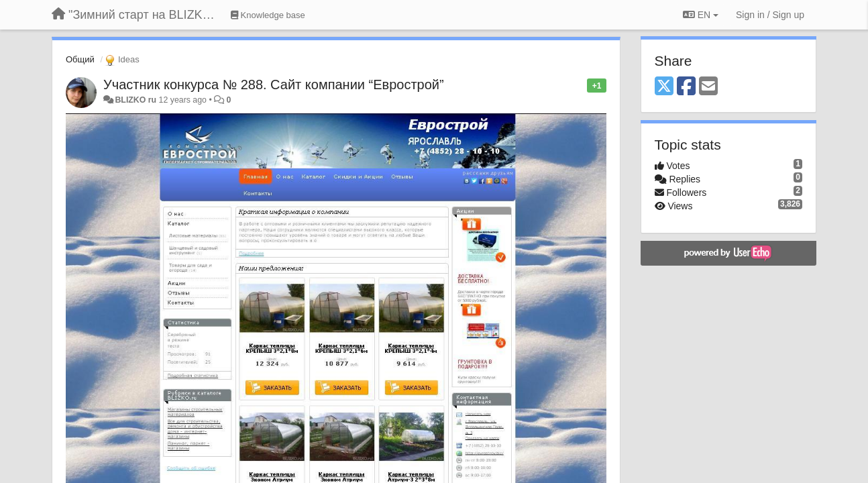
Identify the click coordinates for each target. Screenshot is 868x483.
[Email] (708, 87)
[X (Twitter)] (664, 87)
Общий (80, 59)
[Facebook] (686, 87)
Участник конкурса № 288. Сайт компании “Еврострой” (274, 85)
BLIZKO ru (137, 100)
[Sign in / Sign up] (770, 15)
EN (701, 15)
